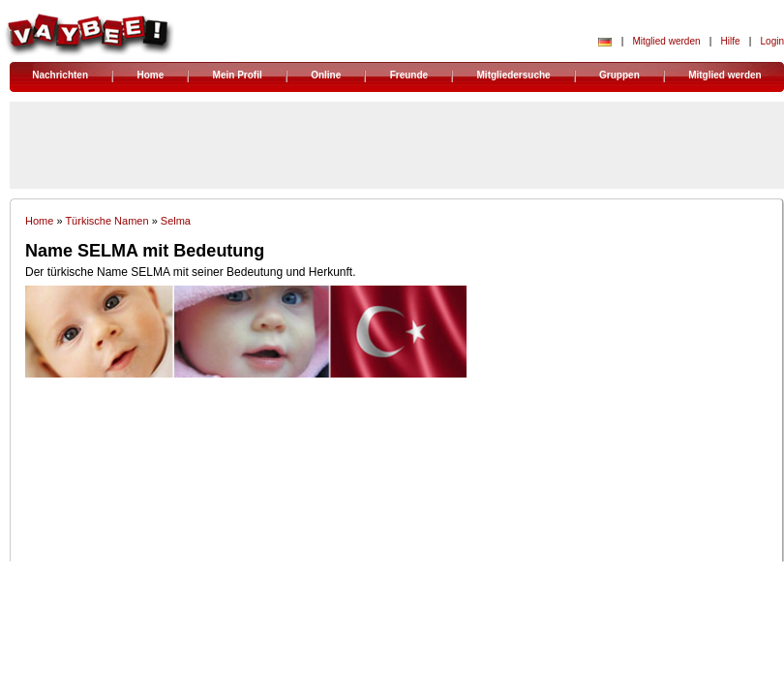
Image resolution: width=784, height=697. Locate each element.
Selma (176, 221)
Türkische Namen (106, 221)
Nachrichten (60, 75)
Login (772, 41)
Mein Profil (238, 75)
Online (326, 75)
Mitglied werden (666, 41)
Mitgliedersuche (514, 75)
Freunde (409, 75)
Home (150, 75)
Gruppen (619, 75)
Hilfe (731, 41)
